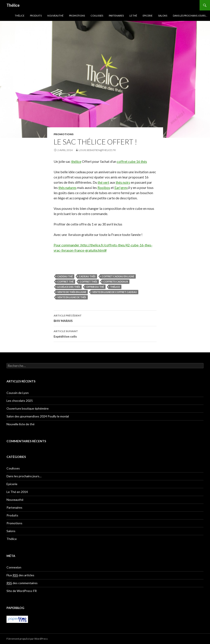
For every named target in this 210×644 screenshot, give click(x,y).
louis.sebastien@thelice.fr (97, 150)
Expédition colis (105, 333)
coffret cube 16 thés (132, 161)
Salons (163, 16)
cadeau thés (87, 276)
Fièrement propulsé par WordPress (27, 639)
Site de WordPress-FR (22, 591)
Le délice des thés (69, 287)
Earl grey (121, 187)
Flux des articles (20, 575)
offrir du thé (95, 287)
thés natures (67, 187)
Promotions (77, 16)
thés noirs (123, 182)
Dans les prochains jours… (190, 16)
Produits (36, 16)
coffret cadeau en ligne (118, 276)
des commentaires (22, 583)
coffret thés (88, 282)
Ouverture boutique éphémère (28, 408)
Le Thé (133, 16)
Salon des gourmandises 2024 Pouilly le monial (38, 416)
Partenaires (116, 16)
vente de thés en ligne (72, 292)
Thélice (13, 5)
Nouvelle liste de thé (21, 424)
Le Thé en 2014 (17, 492)
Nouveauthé (55, 16)
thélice (76, 161)
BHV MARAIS (105, 318)
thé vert (103, 182)
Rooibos (104, 187)
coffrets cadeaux (116, 282)
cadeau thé (65, 276)
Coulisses (97, 16)
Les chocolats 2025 (20, 401)
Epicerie (148, 16)
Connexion (14, 567)
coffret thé (65, 282)
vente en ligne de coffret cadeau (115, 292)
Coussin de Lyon (18, 393)
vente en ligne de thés (72, 297)
